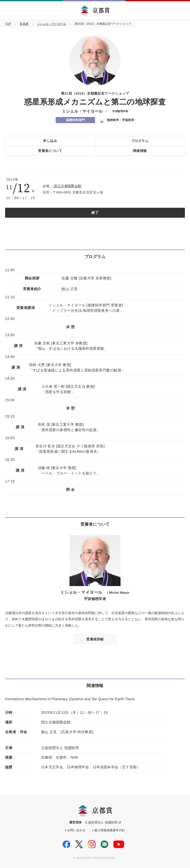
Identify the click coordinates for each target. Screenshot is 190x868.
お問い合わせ (76, 830)
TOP (8, 24)
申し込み (50, 141)
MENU (182, 10)
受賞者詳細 (95, 639)
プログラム (140, 141)
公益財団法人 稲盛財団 (101, 822)
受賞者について (50, 151)
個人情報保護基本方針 (110, 830)
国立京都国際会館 (67, 186)
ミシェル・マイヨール (52, 24)
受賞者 (24, 24)
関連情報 (140, 151)
